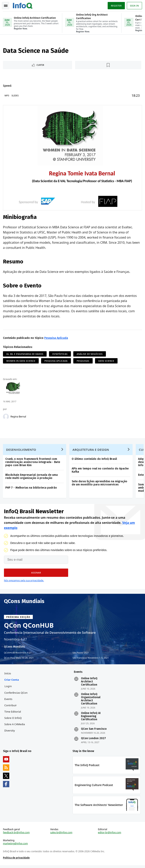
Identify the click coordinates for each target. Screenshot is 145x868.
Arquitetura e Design (91, 450)
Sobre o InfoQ (13, 719)
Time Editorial (13, 713)
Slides (15, 96)
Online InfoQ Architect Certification (89, 683)
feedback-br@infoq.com (16, 835)
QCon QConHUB (29, 626)
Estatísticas (60, 354)
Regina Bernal (18, 417)
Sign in (134, 6)
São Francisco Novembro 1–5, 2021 (91, 659)
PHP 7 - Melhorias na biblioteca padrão (31, 488)
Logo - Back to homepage (23, 5)
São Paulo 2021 (81, 654)
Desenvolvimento (21, 450)
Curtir (41, 65)
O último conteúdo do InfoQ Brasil (95, 460)
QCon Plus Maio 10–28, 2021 (19, 659)
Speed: (8, 86)
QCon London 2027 (93, 740)
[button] (36, 574)
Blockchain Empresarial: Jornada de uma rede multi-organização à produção (32, 477)
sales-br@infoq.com (61, 835)
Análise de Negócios (90, 354)
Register (116, 6)
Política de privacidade (16, 860)
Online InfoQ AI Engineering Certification (91, 718)
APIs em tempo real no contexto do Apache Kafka (100, 471)
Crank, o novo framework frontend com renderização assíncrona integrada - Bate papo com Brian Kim (33, 463)
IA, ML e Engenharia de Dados (25, 354)
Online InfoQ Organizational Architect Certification (91, 701)
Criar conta (12, 681)
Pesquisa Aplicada (56, 338)
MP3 (7, 96)
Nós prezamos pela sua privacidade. (24, 582)
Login (8, 688)
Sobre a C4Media (15, 726)
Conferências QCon (16, 694)
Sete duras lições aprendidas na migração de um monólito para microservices (100, 484)
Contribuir (11, 707)
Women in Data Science (21, 361)
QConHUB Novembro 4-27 (18, 654)
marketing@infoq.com (16, 846)
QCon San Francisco (94, 730)
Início (8, 675)
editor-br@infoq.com (109, 835)
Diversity (10, 732)
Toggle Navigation (6, 6)
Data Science (106, 361)
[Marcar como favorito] (108, 65)
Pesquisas (83, 361)
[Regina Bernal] (6, 417)
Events (8, 701)
